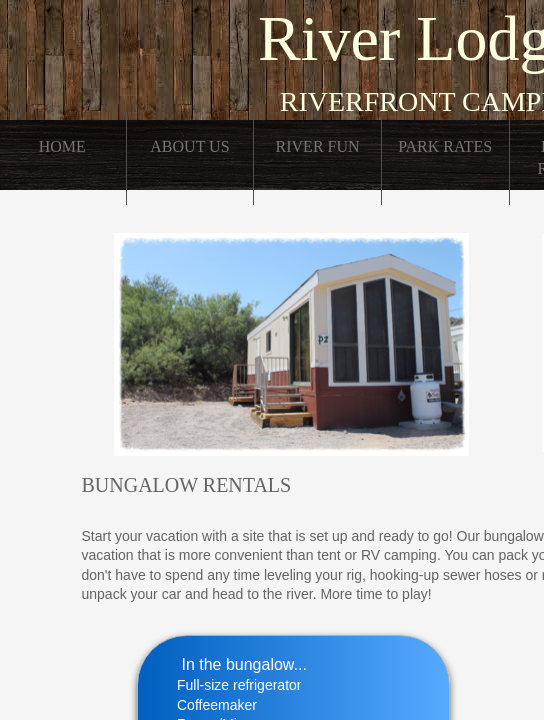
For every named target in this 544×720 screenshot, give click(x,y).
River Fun (318, 146)
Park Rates (445, 146)
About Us (189, 146)
